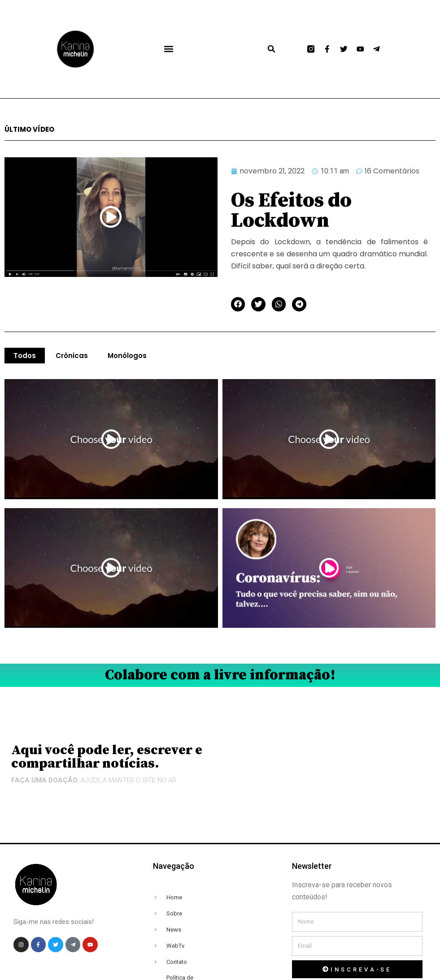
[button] (168, 49)
